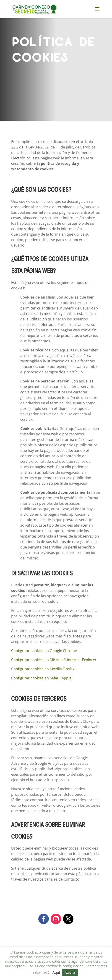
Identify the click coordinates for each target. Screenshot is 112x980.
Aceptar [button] (70, 972)
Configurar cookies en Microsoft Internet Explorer (54, 660)
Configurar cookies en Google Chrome (44, 651)
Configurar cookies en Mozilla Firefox (43, 669)
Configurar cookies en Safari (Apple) (42, 678)
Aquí (56, 972)
